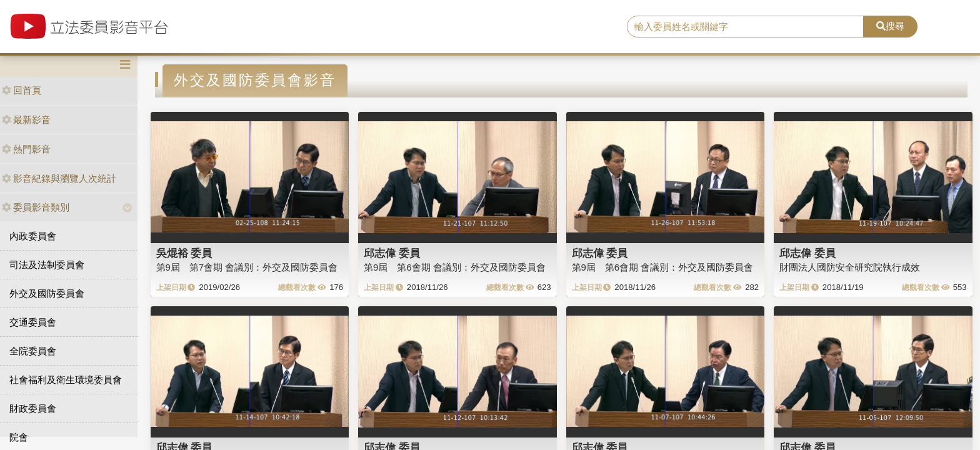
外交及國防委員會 (47, 293)
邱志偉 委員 (392, 253)
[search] (746, 27)
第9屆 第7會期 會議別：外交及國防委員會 (247, 267)
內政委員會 (33, 236)
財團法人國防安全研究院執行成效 (850, 267)
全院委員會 (33, 351)
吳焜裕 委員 (184, 253)
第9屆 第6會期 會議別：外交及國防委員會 (455, 267)
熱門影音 (26, 149)
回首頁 (22, 90)
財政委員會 (33, 408)
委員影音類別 (36, 207)
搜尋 (890, 26)
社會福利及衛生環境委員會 (66, 380)
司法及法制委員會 (47, 265)
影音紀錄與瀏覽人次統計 (59, 178)
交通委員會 (33, 322)
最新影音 (26, 120)
